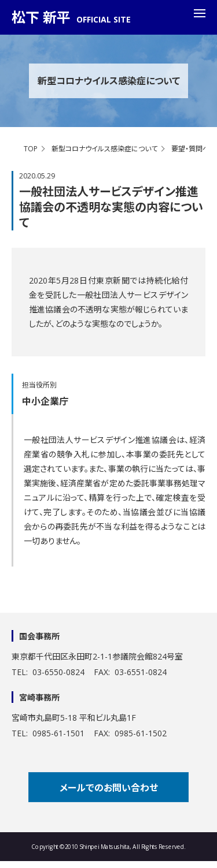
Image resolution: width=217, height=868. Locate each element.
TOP (31, 149)
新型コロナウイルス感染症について (104, 149)
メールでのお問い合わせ (109, 788)
